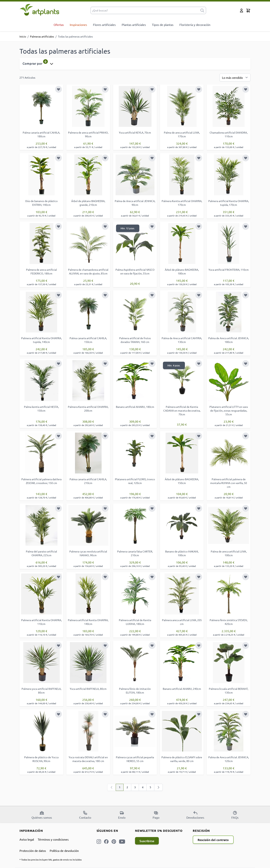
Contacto (85, 815)
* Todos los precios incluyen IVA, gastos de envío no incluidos (51, 860)
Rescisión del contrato (213, 840)
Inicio (23, 36)
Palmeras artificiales (42, 36)
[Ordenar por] (235, 77)
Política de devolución (64, 851)
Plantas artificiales (134, 25)
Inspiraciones (78, 25)
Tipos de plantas (163, 25)
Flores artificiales (104, 25)
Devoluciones (195, 815)
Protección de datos (33, 851)
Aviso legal (27, 839)
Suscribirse (147, 841)
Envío (122, 815)
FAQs (235, 815)
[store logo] (39, 10)
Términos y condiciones (53, 839)
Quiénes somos (42, 815)
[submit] (202, 10)
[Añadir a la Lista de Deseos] (58, 89)
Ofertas (59, 25)
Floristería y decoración (195, 25)
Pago (156, 815)
